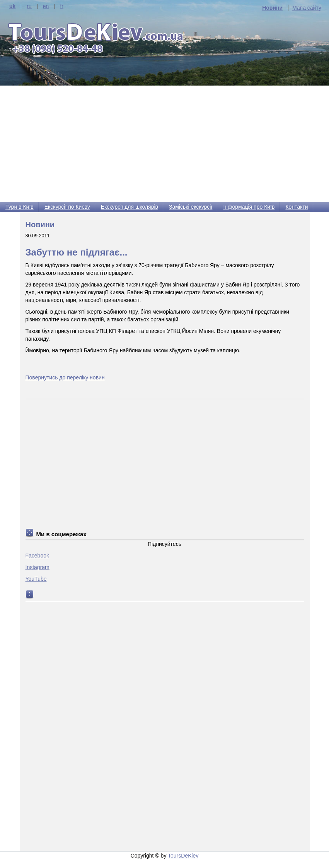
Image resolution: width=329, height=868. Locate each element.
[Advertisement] (164, 144)
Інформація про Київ (249, 207)
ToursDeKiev (183, 856)
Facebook (37, 556)
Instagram (38, 567)
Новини (272, 8)
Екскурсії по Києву (67, 207)
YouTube (36, 579)
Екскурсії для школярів (130, 207)
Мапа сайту (307, 8)
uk (12, 6)
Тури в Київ (20, 207)
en (46, 6)
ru (29, 6)
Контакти (297, 207)
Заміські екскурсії (191, 207)
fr (62, 6)
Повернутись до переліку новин (65, 377)
